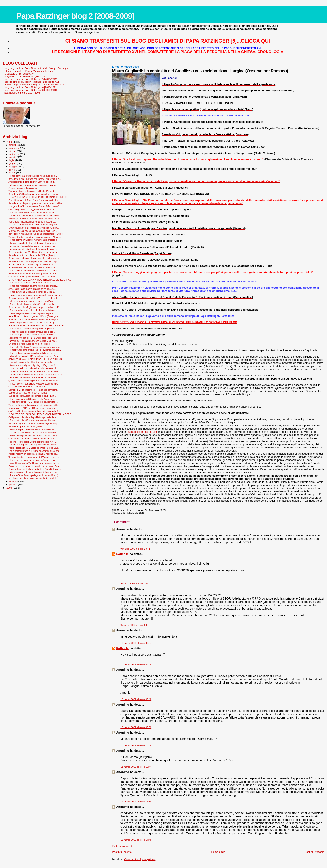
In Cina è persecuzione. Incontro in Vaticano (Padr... (34, 225)
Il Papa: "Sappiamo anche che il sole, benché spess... (35, 350)
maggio (13, 167)
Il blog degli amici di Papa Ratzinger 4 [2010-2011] (30, 87)
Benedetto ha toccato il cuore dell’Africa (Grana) (32, 255)
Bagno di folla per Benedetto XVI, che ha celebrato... (34, 298)
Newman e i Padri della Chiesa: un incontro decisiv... (34, 433)
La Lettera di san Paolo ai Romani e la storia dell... (33, 377)
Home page (218, 852)
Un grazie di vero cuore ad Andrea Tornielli (29, 344)
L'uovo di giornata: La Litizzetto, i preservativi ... (32, 362)
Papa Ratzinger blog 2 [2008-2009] (75, 16)
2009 (9, 142)
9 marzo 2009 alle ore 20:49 (135, 625)
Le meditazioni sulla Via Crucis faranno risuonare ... (33, 463)
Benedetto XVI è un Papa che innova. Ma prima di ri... (35, 179)
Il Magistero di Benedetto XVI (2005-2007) (26, 76)
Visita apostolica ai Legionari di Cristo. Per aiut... (32, 191)
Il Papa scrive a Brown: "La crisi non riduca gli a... (33, 176)
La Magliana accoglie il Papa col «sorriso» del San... (34, 356)
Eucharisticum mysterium (142, 432)
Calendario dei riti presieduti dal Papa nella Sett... (33, 277)
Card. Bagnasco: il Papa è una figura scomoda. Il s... (34, 200)
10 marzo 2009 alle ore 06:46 (136, 664)
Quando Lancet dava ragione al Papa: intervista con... (35, 381)
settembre (15, 154)
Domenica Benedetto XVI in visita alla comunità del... (34, 371)
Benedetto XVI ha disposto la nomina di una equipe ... (35, 194)
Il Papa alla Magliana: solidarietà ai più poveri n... (32, 304)
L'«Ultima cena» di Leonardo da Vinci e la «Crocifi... (34, 228)
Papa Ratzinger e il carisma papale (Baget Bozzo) (33, 423)
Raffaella (122, 554)
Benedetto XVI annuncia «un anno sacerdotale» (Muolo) (36, 234)
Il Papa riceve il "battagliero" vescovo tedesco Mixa (33, 384)
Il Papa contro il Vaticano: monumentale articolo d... (33, 240)
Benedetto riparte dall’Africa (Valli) (25, 426)
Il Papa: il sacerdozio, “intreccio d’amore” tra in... (32, 213)
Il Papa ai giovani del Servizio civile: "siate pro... (32, 399)
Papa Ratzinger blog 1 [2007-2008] (22, 93)
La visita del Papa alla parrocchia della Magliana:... (33, 341)
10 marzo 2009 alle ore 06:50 (136, 727)
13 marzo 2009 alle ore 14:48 (136, 840)
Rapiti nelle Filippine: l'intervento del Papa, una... (32, 222)
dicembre (14, 145)
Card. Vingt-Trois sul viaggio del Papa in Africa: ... (33, 209)
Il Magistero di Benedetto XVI (19, 74)
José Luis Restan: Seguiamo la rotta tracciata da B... (34, 411)
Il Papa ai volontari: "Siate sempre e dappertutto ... (33, 402)
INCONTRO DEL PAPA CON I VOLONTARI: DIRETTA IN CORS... (41, 414)
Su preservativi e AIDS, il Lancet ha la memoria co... (34, 252)
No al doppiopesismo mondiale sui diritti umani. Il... (33, 478)
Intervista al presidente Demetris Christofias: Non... (33, 429)
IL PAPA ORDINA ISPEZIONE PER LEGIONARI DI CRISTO (38, 197)
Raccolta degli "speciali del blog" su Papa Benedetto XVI (33, 84)
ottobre (13, 151)
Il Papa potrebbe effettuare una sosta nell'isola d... (33, 420)
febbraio (14, 481)
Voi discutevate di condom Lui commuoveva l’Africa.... (35, 237)
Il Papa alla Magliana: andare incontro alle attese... (33, 286)
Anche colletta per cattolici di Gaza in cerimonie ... (33, 267)
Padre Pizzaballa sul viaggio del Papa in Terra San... (34, 448)
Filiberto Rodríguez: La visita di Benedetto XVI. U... (33, 442)
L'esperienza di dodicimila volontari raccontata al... (33, 368)
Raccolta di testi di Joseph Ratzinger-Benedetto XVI (31, 82)
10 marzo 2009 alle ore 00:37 (136, 643)
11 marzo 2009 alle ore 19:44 (136, 767)
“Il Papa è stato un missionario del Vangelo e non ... (33, 457)
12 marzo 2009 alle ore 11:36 (136, 802)
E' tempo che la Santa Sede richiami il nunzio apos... (34, 319)
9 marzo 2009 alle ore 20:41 (135, 549)
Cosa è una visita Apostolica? (23, 188)
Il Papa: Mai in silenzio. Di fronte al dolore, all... (31, 283)
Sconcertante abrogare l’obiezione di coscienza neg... (35, 258)
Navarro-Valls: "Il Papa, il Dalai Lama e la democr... (33, 408)
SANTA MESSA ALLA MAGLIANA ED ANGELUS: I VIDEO (37, 325)
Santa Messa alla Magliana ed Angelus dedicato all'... (34, 307)
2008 (9, 488)
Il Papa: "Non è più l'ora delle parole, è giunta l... (32, 329)
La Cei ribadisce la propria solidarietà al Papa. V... (33, 185)
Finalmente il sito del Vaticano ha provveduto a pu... (34, 273)
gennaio (14, 485)
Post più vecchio (314, 852)
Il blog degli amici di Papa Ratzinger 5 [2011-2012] (30, 79)
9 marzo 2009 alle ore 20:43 (135, 583)
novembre (15, 148)
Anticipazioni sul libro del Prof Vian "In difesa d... (32, 182)
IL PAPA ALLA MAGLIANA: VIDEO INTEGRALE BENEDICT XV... (40, 280)
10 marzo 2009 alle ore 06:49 (136, 699)
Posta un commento (123, 846)
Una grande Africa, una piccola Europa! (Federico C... (35, 206)
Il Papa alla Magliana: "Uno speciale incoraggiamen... (34, 347)
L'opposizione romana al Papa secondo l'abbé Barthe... (35, 295)
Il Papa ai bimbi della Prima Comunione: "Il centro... (33, 271)
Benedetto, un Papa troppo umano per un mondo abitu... (36, 203)
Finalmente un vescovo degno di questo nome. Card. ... (35, 466)
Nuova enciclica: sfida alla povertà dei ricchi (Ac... (33, 231)
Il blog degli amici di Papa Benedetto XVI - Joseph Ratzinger (35, 68)
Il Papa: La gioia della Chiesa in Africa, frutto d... (32, 335)
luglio (12, 160)
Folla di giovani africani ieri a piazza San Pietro (31, 301)
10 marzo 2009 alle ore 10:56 (136, 745)
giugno (13, 163)
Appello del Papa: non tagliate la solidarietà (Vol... (33, 289)
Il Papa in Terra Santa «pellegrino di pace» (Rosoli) (33, 475)
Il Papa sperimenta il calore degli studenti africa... (32, 310)
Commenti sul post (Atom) (140, 859)
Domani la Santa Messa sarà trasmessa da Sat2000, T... (36, 375)
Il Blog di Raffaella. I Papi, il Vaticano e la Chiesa (29, 71)
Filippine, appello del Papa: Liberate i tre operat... (32, 243)
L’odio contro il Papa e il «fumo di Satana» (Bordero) (34, 451)
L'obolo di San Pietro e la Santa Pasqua (28, 393)
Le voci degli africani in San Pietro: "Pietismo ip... (32, 323)
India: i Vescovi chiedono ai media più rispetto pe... (33, 454)
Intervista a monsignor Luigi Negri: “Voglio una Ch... (34, 365)
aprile (12, 170)
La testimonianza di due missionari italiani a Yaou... (33, 472)
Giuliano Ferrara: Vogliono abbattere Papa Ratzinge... (35, 469)
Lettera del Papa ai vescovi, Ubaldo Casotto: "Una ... (34, 435)
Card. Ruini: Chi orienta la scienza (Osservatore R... (34, 439)
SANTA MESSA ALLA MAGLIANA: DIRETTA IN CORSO (36, 359)
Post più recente (122, 852)
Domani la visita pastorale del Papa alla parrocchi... (33, 390)
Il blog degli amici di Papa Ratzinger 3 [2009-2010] (30, 90)
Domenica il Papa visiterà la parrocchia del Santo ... (34, 445)
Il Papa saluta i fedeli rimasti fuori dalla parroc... (31, 353)
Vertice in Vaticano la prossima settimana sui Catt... (33, 405)
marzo (13, 173)
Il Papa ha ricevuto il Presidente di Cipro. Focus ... (33, 460)
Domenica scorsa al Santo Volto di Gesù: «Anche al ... (35, 215)
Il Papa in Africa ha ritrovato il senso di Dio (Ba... (32, 292)
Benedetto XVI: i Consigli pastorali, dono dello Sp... (33, 261)
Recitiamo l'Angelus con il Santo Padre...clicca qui (33, 338)
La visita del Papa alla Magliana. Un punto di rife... (33, 246)
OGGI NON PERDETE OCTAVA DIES (27, 387)
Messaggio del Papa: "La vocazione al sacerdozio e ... (35, 219)
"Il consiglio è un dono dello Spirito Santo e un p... (33, 264)
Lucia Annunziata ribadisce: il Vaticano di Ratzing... (33, 249)
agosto (13, 157)
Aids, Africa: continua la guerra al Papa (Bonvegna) (33, 316)
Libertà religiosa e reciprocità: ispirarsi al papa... (32, 313)
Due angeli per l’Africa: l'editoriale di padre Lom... (32, 396)
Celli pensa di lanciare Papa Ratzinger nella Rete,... (34, 417)
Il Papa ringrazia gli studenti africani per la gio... (31, 332)
